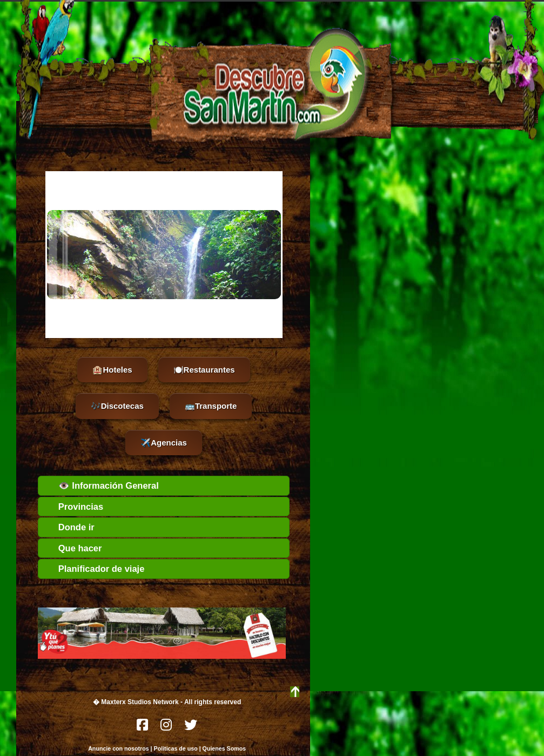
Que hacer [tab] (73, 548)
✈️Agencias (164, 443)
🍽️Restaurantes (204, 370)
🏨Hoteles (112, 370)
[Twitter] (191, 728)
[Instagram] (167, 728)
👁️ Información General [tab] (101, 485)
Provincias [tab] (73, 507)
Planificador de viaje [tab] (94, 569)
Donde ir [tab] (69, 527)
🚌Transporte (211, 406)
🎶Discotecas (117, 406)
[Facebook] (143, 728)
